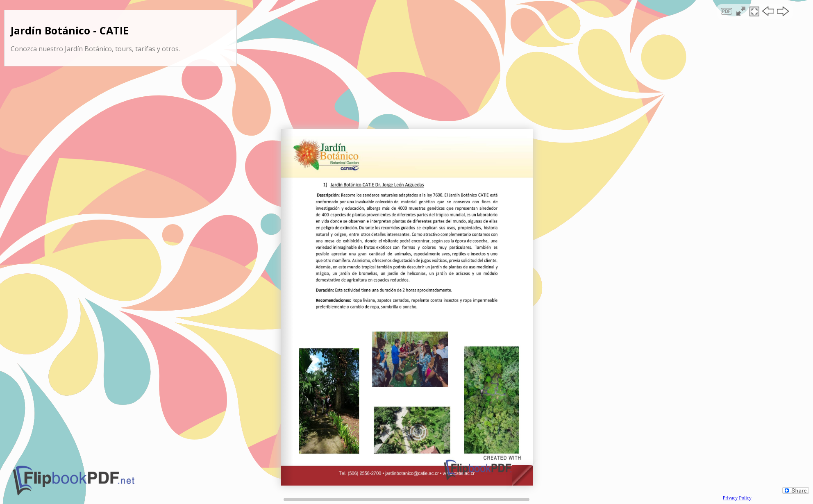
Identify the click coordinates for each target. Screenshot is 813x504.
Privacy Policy (737, 498)
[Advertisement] (406, 71)
